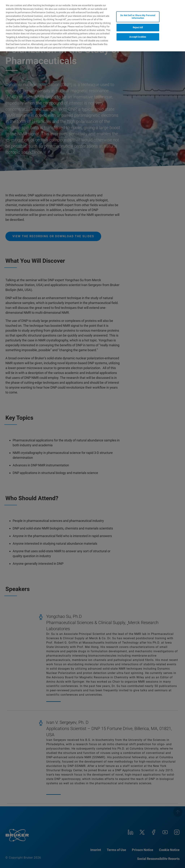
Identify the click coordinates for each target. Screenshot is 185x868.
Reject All (138, 27)
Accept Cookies (138, 37)
